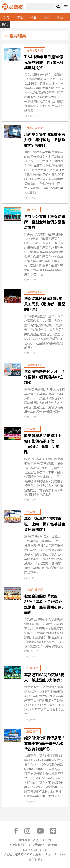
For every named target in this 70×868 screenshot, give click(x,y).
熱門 (6, 17)
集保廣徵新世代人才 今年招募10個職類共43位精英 (45, 377)
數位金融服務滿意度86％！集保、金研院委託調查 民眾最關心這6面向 (44, 604)
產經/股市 (32, 210)
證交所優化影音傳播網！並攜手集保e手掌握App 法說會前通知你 (46, 743)
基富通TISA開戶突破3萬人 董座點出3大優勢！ (44, 677)
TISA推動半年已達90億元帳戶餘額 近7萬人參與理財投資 (44, 62)
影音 (60, 17)
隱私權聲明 (35, 859)
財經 (20, 17)
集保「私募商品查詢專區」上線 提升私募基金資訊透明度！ (45, 524)
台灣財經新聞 (35, 50)
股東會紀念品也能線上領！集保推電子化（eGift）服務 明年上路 (43, 444)
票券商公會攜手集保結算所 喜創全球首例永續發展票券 (45, 222)
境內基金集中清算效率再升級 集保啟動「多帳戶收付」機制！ (45, 140)
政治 (33, 17)
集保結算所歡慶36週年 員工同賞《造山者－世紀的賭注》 (45, 304)
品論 (47, 17)
